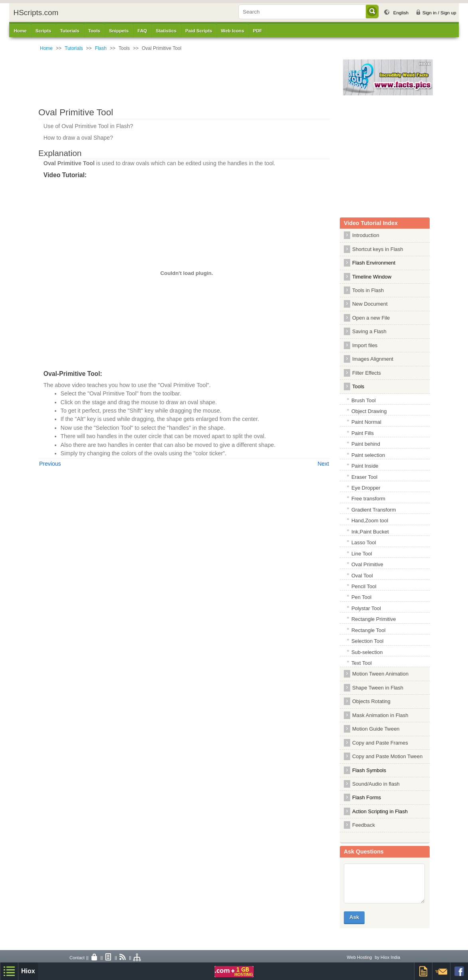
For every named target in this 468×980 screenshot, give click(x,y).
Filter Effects (367, 373)
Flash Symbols (369, 770)
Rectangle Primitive (374, 619)
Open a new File (371, 318)
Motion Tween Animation (380, 674)
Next (323, 464)
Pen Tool (361, 597)
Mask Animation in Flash (380, 715)
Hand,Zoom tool (370, 521)
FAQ (142, 31)
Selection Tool (367, 641)
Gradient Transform (374, 510)
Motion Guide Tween (376, 729)
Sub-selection (367, 652)
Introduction (366, 235)
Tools (358, 386)
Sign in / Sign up (439, 13)
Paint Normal (366, 422)
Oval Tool (362, 576)
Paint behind (366, 444)
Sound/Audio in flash (376, 784)
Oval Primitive (367, 564)
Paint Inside (365, 466)
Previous (50, 464)
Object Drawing (369, 411)
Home (20, 31)
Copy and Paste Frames (380, 743)
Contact (77, 958)
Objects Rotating (371, 701)
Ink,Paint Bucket (370, 532)
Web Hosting (360, 957)
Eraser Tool (364, 477)
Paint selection (368, 455)
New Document (370, 304)
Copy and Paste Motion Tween (387, 756)
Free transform (368, 499)
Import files (365, 345)
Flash (101, 48)
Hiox (28, 971)
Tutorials (74, 48)
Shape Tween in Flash (378, 688)
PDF (257, 31)
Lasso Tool (364, 542)
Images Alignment (373, 359)
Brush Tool (364, 400)
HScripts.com (36, 13)
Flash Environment (374, 263)
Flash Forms (367, 797)
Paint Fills (363, 433)
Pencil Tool (364, 586)
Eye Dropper (366, 488)
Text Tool (362, 663)
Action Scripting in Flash (380, 811)
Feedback (364, 825)
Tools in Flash (368, 290)
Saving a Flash (369, 331)
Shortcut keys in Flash (378, 249)
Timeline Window (372, 277)
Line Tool (362, 554)
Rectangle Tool (368, 630)
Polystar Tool (366, 608)
